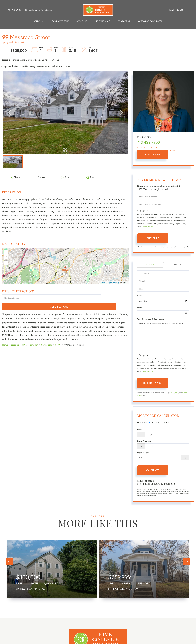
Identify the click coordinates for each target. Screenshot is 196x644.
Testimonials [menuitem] (103, 21)
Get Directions (115, 298)
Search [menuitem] (37, 21)
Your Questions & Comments (151, 319)
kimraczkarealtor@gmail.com (39, 10)
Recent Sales (153, 147)
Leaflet (103, 283)
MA (24, 336)
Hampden (33, 336)
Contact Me (153, 155)
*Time (140, 308)
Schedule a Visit (176, 265)
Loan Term (142, 423)
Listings (15, 336)
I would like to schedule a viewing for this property (163, 337)
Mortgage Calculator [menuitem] (150, 21)
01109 (58, 336)
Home (5, 336)
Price (140, 430)
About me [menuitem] (82, 21)
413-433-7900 (14, 10)
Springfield (47, 336)
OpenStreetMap (114, 283)
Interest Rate (143, 453)
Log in (172, 10)
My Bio (172, 151)
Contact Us (150, 265)
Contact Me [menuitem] (124, 21)
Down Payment (144, 442)
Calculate (153, 471)
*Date (140, 296)
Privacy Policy (148, 227)
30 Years (154, 423)
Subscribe (153, 238)
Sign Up (180, 10)
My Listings (142, 147)
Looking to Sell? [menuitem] (60, 21)
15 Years (166, 423)
